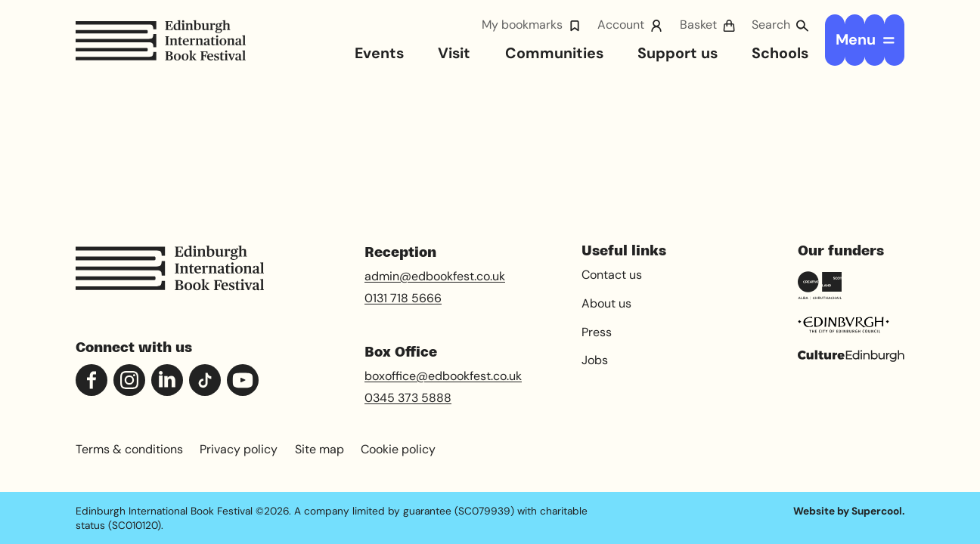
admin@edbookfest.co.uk (435, 276)
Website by (848, 511)
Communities (554, 53)
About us (606, 303)
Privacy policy (239, 449)
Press (597, 332)
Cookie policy (398, 449)
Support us (678, 53)
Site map (319, 449)
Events (379, 53)
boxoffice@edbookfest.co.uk (443, 376)
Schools (780, 53)
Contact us (612, 275)
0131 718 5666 (403, 298)
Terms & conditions (129, 449)
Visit (454, 53)
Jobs (595, 360)
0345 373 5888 (408, 398)
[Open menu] (865, 40)
